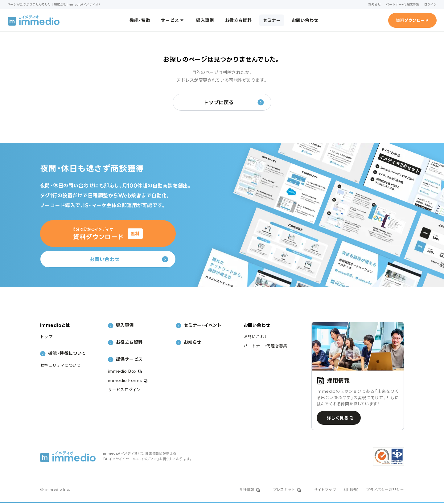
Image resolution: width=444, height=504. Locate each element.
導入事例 (205, 20)
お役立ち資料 (238, 20)
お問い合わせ (305, 20)
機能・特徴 (140, 20)
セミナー (272, 20)
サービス (173, 20)
